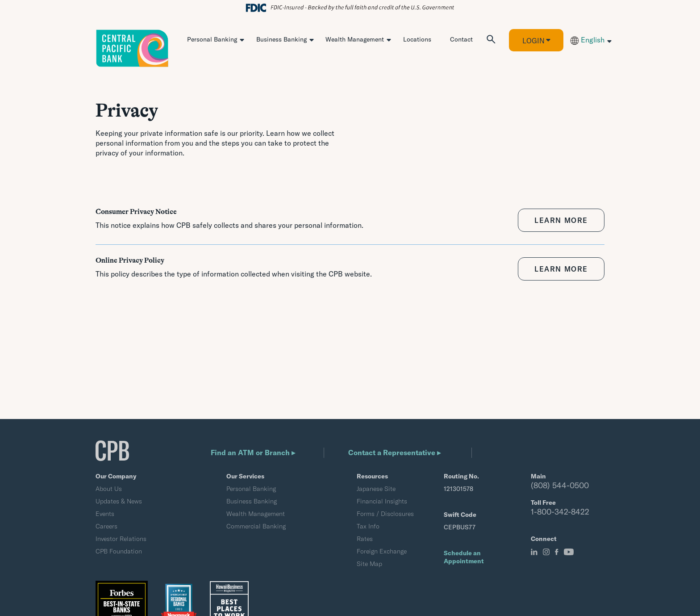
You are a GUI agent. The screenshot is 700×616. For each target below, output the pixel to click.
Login (533, 41)
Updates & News (119, 501)
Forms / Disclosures (385, 514)
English (587, 40)
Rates (365, 539)
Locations (417, 39)
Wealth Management (355, 39)
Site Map (369, 564)
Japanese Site (376, 489)
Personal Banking (212, 39)
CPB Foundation (119, 551)
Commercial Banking (256, 526)
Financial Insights (382, 501)
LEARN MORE (561, 220)
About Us (109, 489)
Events (105, 514)
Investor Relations (121, 539)
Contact (461, 39)
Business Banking (281, 39)
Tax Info (368, 526)
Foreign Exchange (382, 551)
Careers (106, 526)
